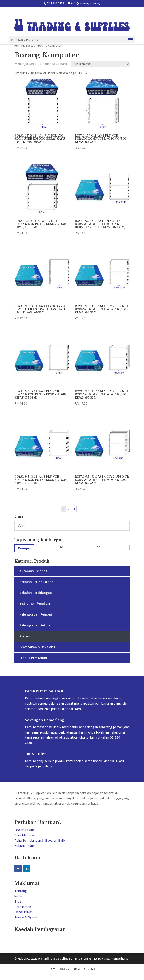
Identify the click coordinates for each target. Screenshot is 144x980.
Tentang (21, 891)
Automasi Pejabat (33, 571)
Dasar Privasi (24, 912)
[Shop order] (100, 64)
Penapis (24, 548)
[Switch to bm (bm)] (84, 969)
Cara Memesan (25, 835)
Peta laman (23, 907)
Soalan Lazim (24, 830)
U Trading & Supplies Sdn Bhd (59, 958)
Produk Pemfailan (33, 658)
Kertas (31, 45)
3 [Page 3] (74, 509)
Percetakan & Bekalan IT (38, 647)
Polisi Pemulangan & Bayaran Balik (40, 840)
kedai (18, 896)
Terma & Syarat (26, 917)
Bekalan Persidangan (36, 593)
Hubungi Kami (25, 846)
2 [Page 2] (69, 509)
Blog (18, 901)
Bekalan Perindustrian (36, 582)
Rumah (19, 45)
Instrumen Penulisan (35, 603)
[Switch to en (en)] (59, 969)
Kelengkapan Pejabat (36, 614)
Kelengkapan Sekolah (36, 625)
